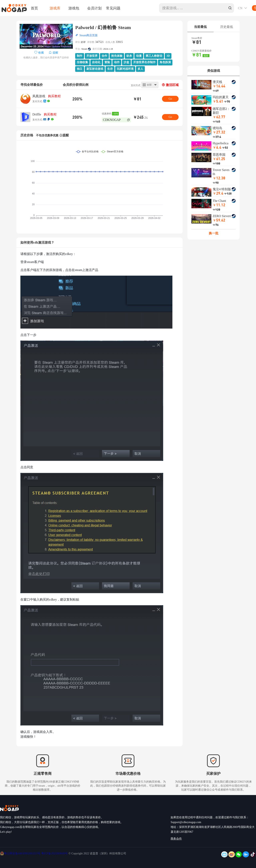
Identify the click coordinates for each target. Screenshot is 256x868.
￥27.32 (219, 132)
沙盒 (126, 62)
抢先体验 (117, 56)
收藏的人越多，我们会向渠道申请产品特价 (46, 58)
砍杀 (129, 56)
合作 (104, 56)
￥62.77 (219, 117)
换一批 (214, 233)
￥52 (225, 148)
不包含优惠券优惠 (47, 135)
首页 (34, 8)
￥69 (216, 91)
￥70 (227, 101)
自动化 (96, 62)
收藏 (39, 53)
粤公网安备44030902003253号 (23, 853)
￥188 (216, 163)
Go (170, 99)
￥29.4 (218, 193)
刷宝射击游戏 (95, 69)
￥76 (216, 225)
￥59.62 (219, 220)
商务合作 (176, 839)
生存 (110, 69)
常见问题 (113, 8)
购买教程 (54, 96)
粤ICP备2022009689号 (55, 853)
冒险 (107, 62)
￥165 (216, 121)
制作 (80, 56)
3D (168, 56)
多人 (140, 69)
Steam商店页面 (88, 35)
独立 (80, 69)
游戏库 (55, 8)
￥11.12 (219, 205)
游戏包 (74, 8)
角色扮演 (165, 62)
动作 (117, 62)
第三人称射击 (154, 56)
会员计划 (94, 8)
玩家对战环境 (125, 69)
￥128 (228, 193)
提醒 (53, 53)
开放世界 (92, 56)
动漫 (139, 56)
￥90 (216, 183)
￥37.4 (217, 137)
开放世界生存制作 (144, 62)
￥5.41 (218, 101)
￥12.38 (219, 178)
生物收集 (82, 62)
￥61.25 (219, 159)
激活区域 (170, 85)
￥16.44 (219, 86)
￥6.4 (217, 147)
